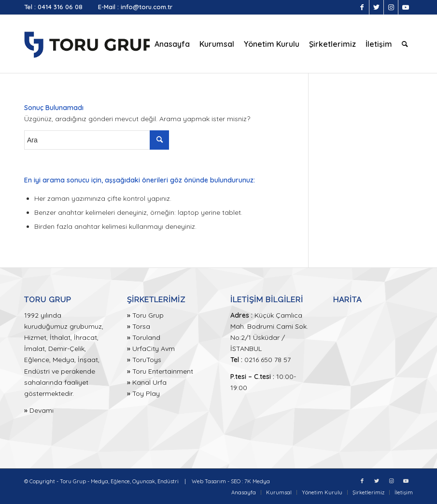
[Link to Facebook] (362, 7)
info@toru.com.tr (147, 7)
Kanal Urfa (149, 382)
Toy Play (146, 393)
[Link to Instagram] (391, 7)
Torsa (141, 326)
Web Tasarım (209, 481)
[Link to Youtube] (406, 7)
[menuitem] (172, 44)
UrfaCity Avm (154, 349)
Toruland (146, 337)
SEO (236, 481)
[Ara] (405, 44)
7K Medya (257, 481)
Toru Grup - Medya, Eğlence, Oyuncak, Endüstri (119, 481)
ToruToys (147, 360)
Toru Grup (148, 315)
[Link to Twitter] (376, 7)
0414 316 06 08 (60, 7)
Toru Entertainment (163, 371)
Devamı (42, 410)
